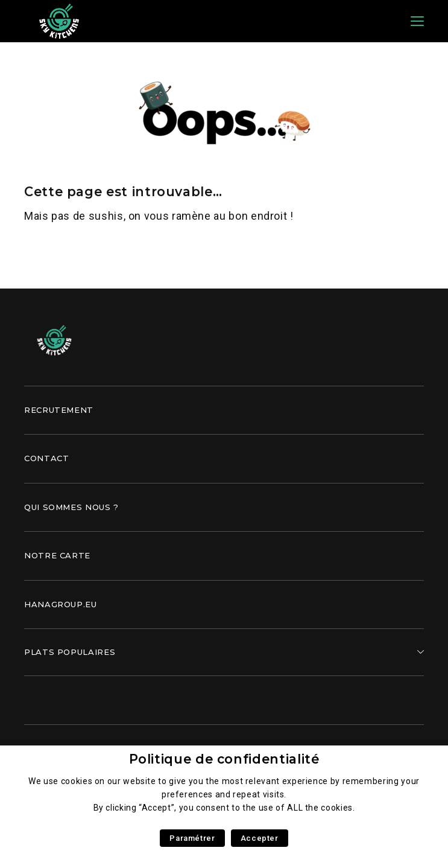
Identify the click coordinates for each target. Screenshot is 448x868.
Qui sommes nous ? (71, 507)
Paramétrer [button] (192, 838)
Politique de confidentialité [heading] (224, 759)
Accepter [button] (260, 838)
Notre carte (57, 555)
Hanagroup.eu (61, 604)
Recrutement (59, 410)
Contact (46, 458)
